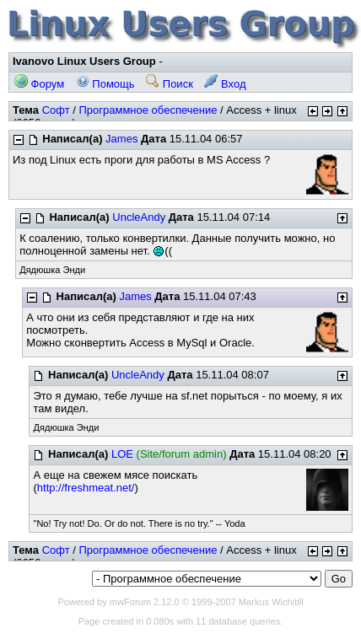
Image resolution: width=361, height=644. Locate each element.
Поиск (170, 84)
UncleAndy (139, 217)
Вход (225, 84)
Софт (56, 110)
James (121, 139)
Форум (39, 84)
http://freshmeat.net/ (86, 488)
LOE (122, 454)
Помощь (105, 84)
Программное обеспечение (148, 110)
